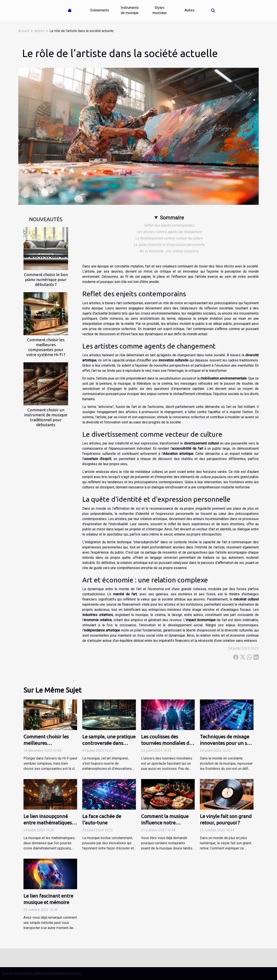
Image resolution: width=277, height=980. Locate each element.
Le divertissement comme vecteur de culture (169, 238)
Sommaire (172, 218)
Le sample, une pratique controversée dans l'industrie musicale (109, 743)
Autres (190, 10)
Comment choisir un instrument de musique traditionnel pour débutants (46, 417)
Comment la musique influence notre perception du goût (165, 823)
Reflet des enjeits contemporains (169, 225)
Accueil (24, 31)
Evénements (100, 10)
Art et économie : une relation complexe (169, 251)
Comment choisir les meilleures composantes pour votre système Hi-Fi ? (46, 347)
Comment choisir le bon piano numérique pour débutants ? (46, 279)
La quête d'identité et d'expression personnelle (169, 245)
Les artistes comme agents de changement (169, 232)
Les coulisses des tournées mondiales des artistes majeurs (167, 743)
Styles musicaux (160, 10)
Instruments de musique (130, 10)
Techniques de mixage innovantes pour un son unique (226, 743)
